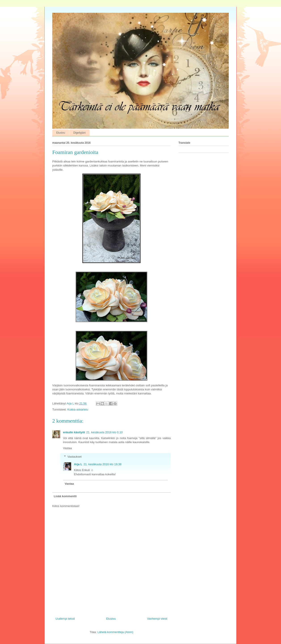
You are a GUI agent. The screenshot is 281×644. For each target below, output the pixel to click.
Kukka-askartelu (78, 409)
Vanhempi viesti (157, 619)
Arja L (78, 464)
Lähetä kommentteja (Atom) (115, 632)
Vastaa (67, 448)
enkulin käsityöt (74, 432)
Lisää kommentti (65, 496)
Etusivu (61, 133)
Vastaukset (74, 457)
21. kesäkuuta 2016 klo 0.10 (104, 432)
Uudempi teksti (65, 619)
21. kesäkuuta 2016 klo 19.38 (103, 464)
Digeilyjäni (79, 133)
